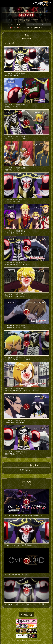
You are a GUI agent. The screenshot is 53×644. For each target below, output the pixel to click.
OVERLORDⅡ (43, 4)
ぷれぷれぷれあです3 (26, 28)
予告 (14, 28)
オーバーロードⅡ (39, 24)
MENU (4, 4)
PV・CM (40, 28)
